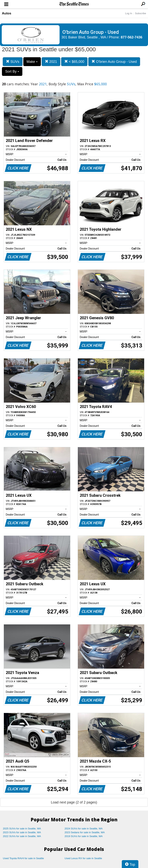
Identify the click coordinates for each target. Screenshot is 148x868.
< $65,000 (74, 62)
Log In (129, 13)
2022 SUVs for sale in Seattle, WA (22, 836)
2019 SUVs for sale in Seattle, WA (84, 836)
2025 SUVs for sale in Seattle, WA (22, 829)
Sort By (12, 71)
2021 (51, 62)
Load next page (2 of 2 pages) (74, 802)
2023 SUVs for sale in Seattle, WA (22, 832)
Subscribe (140, 13)
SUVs (13, 62)
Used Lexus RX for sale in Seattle (83, 858)
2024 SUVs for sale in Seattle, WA (84, 829)
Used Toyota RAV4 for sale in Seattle (23, 858)
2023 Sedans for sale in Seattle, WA (85, 832)
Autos (7, 13)
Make (32, 62)
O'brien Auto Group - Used (114, 62)
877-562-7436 (132, 37)
